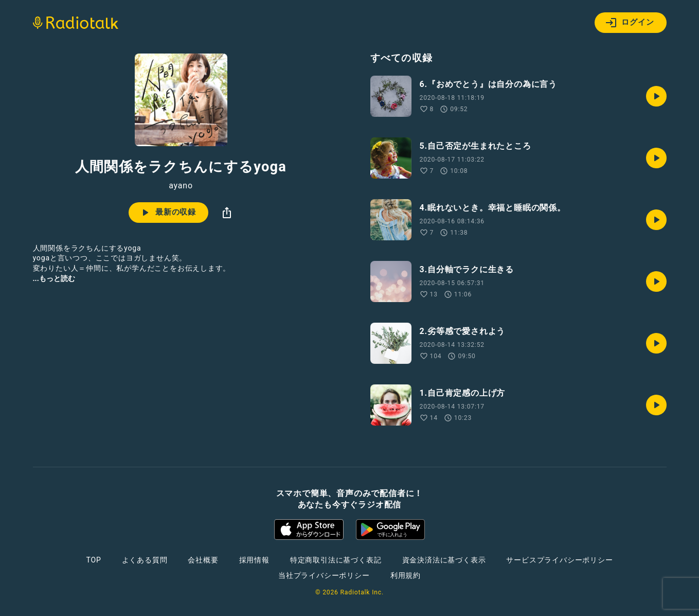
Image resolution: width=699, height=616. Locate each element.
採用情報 (254, 560)
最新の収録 (167, 213)
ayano (181, 186)
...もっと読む (54, 278)
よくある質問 (145, 560)
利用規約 (406, 575)
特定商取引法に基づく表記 (336, 560)
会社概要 (203, 560)
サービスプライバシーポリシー (559, 560)
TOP (93, 560)
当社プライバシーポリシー (324, 575)
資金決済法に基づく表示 (444, 560)
